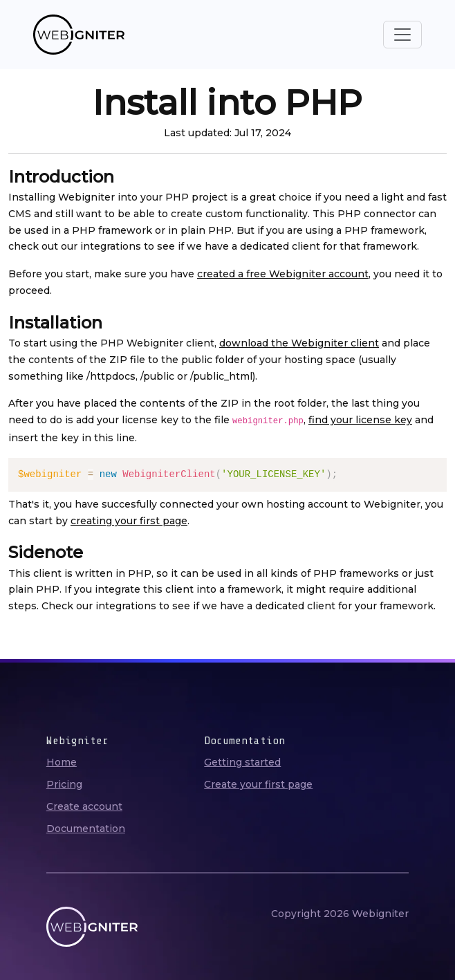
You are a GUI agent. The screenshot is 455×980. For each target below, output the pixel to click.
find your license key (360, 420)
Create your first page (258, 784)
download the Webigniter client (299, 343)
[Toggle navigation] (402, 35)
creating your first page (129, 521)
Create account (84, 806)
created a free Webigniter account (283, 274)
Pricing (64, 784)
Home (62, 762)
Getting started (242, 762)
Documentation (86, 829)
